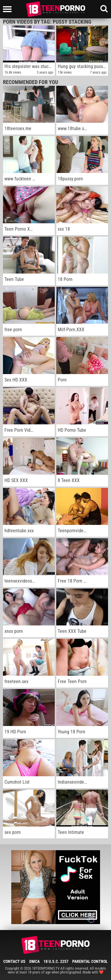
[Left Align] (9, 9)
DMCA (34, 961)
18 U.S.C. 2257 (56, 961)
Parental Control (90, 961)
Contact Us (14, 961)
